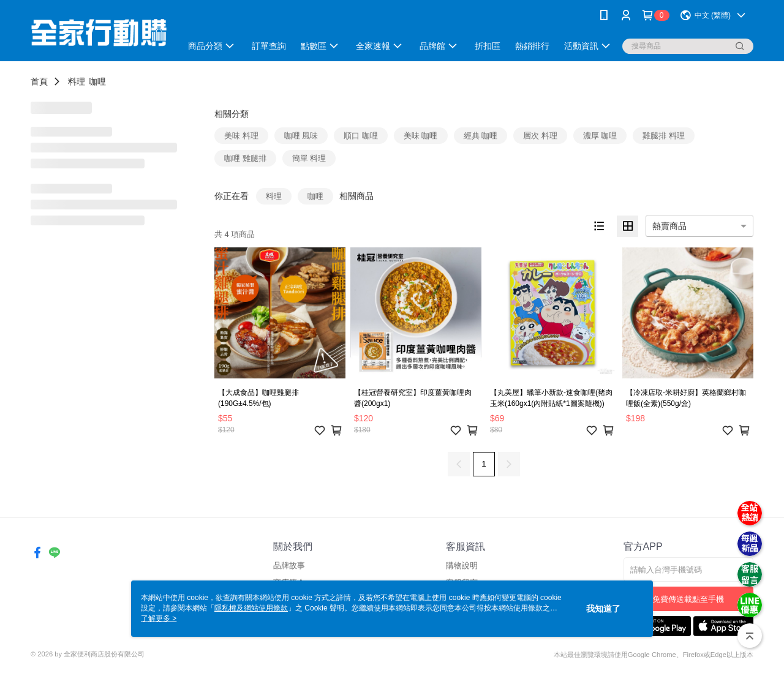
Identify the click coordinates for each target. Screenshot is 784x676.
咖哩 (97, 81)
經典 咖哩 (481, 136)
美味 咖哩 (421, 136)
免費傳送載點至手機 (688, 599)
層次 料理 (540, 136)
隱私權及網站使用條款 (251, 608)
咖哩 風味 (301, 136)
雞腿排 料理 (664, 136)
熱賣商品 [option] (669, 226)
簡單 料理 (309, 158)
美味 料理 (241, 136)
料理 (77, 81)
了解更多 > (159, 618)
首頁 (39, 81)
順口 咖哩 (361, 136)
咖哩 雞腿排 (245, 158)
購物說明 (462, 565)
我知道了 (603, 609)
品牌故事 (289, 565)
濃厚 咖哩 (600, 136)
